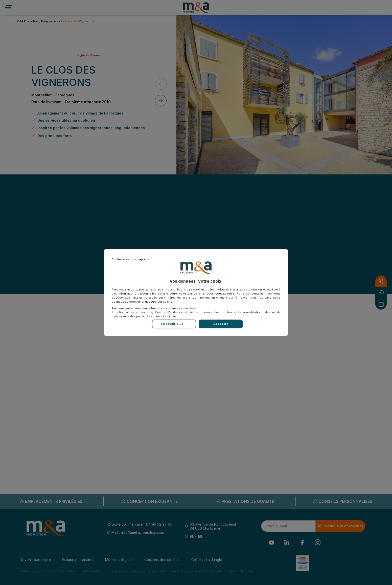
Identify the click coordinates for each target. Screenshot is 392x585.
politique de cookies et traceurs (134, 302)
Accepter (221, 324)
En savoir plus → (174, 324)
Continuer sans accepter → (131, 260)
